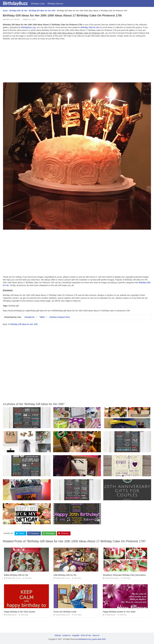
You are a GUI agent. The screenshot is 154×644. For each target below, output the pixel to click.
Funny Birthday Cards (62, 615)
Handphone (29, 317)
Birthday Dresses (55, 4)
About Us (96, 635)
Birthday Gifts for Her (11, 20)
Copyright (76, 635)
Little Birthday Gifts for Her (65, 575)
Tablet (42, 317)
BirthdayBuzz (15, 3)
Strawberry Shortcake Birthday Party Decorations (124, 575)
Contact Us (66, 635)
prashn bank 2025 (99, 639)
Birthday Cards (38, 4)
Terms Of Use (86, 635)
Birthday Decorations (111, 578)
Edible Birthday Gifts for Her (16, 575)
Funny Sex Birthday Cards (65, 612)
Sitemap (58, 635)
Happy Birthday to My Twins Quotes (20, 612)
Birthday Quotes (10, 615)
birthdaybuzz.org (28, 27)
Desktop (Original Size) (60, 317)
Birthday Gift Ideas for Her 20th (24, 324)
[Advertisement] (77, 62)
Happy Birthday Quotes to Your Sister (119, 612)
